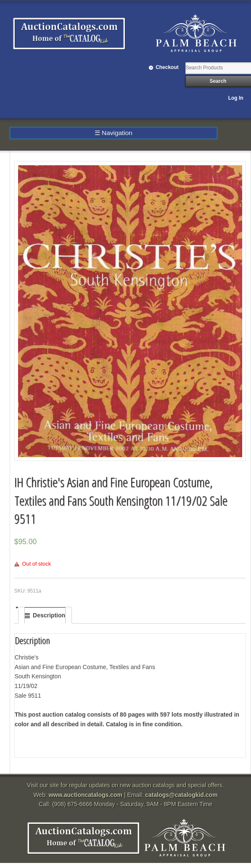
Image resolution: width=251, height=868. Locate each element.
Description (49, 615)
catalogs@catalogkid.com (181, 795)
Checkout (167, 67)
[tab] (45, 615)
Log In (236, 98)
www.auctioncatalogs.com (86, 795)
